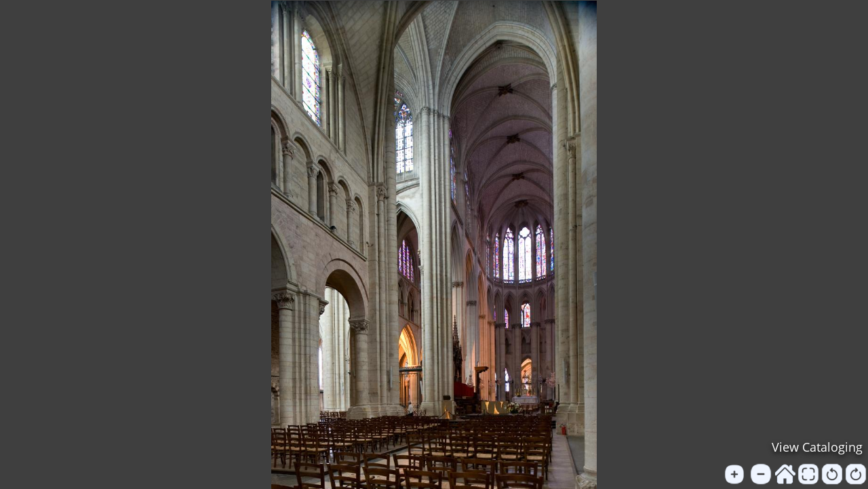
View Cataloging (817, 447)
